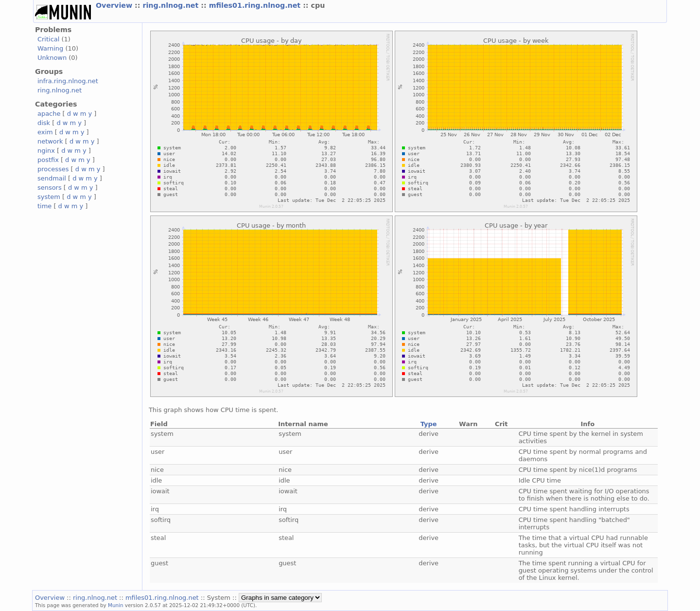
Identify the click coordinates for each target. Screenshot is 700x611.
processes (53, 169)
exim (45, 132)
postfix (48, 160)
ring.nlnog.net (172, 5)
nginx (46, 151)
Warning (50, 48)
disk (44, 123)
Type (429, 424)
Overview (115, 5)
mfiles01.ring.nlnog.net (256, 5)
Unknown (52, 58)
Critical (48, 39)
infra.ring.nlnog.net (68, 81)
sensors (50, 188)
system (49, 197)
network (50, 141)
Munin (116, 605)
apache (49, 114)
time (44, 206)
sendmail (52, 178)
